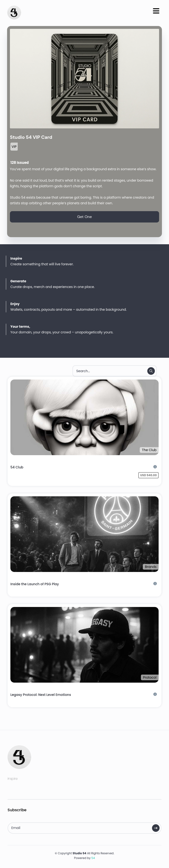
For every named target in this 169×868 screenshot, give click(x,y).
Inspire (16, 258)
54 (93, 858)
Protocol (150, 677)
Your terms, (20, 327)
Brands (151, 567)
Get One (84, 217)
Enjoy (15, 304)
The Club (149, 450)
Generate (18, 281)
